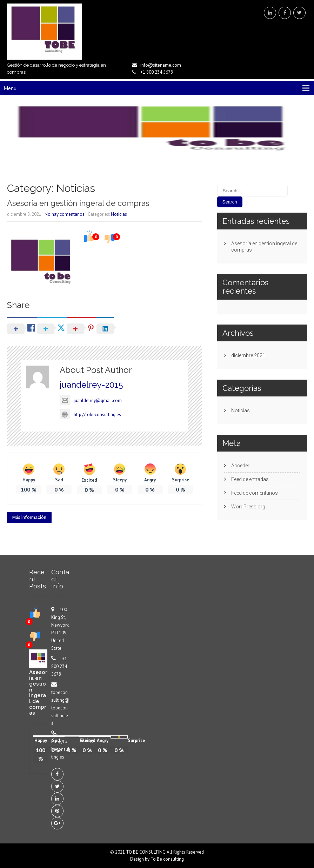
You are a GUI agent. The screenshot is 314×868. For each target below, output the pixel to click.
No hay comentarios (65, 214)
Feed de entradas (250, 479)
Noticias (119, 214)
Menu (10, 88)
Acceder (240, 466)
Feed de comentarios (255, 493)
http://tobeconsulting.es (90, 415)
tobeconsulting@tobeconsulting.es (60, 708)
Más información (29, 518)
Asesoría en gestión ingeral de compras (78, 203)
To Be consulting (167, 859)
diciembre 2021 (248, 355)
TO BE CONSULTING (146, 852)
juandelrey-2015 (91, 385)
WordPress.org (248, 507)
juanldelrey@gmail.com (91, 400)
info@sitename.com (161, 65)
